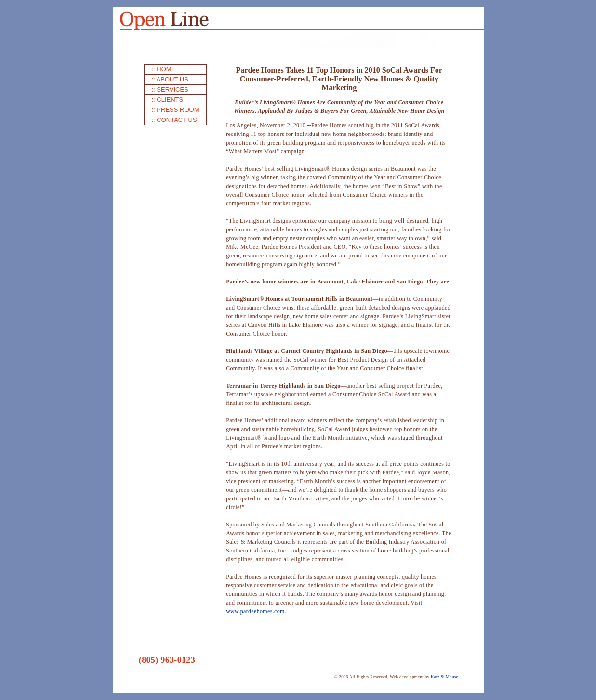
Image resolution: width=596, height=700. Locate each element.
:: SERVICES (170, 89)
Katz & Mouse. (445, 677)
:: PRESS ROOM (176, 110)
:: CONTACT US (174, 120)
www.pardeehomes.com (255, 611)
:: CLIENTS (168, 100)
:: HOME (164, 69)
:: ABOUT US (170, 79)
